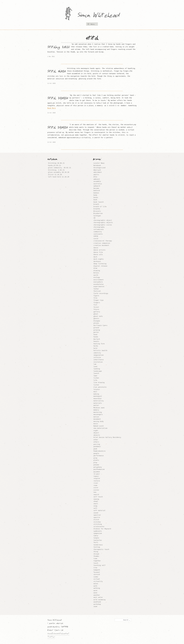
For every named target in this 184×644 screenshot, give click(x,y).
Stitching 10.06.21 (56, 163)
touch (96, 563)
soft (95, 508)
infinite (97, 357)
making (96, 394)
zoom (95, 606)
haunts (96, 341)
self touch (98, 497)
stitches (97, 522)
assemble (97, 181)
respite (97, 478)
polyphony (98, 467)
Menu (93, 24)
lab (95, 364)
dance (96, 248)
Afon (95, 177)
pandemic (97, 446)
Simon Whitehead (101, 16)
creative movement (101, 245)
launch (96, 373)
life (95, 380)
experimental (99, 286)
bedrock (97, 191)
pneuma (96, 465)
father (96, 289)
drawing (97, 271)
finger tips (99, 300)
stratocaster (99, 527)
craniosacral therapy (103, 241)
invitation (98, 362)
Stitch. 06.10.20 (57, 72)
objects (97, 435)
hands (96, 337)
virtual (97, 579)
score (96, 488)
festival (97, 291)
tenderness (98, 545)
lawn (95, 376)
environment (99, 280)
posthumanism (99, 469)
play (95, 463)
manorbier (98, 399)
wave (95, 593)
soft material (100, 510)
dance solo (98, 254)
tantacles (98, 540)
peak (95, 449)
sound (96, 513)
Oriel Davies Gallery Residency (107, 437)
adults (96, 175)
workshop (97, 604)
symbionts (98, 531)
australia (98, 184)
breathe (97, 209)
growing (97, 330)
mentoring (98, 412)
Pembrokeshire (100, 451)
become (96, 188)
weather (97, 595)
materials (98, 403)
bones (96, 197)
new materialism (100, 428)
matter (96, 405)
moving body (99, 421)
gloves (96, 323)
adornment (98, 172)
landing (97, 369)
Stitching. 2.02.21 (58, 48)
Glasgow (97, 321)
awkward (97, 186)
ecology (97, 277)
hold (95, 348)
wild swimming (100, 600)
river (96, 483)
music (96, 424)
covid (96, 239)
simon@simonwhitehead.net (58, 634)
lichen (96, 378)
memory (96, 410)
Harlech (97, 339)
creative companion (102, 243)
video (96, 577)
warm (95, 590)
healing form (99, 344)
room (95, 485)
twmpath (97, 570)
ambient (97, 179)
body (95, 195)
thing (96, 552)
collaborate (99, 229)
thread (96, 554)
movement (97, 419)
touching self (100, 565)
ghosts (96, 318)
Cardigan (97, 216)
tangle (96, 538)
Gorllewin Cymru (100, 325)
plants (96, 460)
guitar (96, 332)
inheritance (99, 360)
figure (96, 296)
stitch (96, 520)
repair (96, 476)
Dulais (96, 273)
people (96, 453)
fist (95, 305)
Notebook (97, 165)
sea (95, 492)
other (96, 440)
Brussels (97, 211)
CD (94, 218)
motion (96, 417)
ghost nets (98, 316)
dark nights (99, 259)
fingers (97, 303)
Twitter (51, 637)
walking (97, 588)
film (95, 298)
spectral (97, 515)
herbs (96, 346)
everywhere (98, 282)
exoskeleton (99, 284)
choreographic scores (103, 225)
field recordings (101, 293)
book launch (99, 202)
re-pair (97, 474)
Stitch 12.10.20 (55, 175)
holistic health (100, 350)
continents (98, 234)
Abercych (97, 170)
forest (96, 307)
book (95, 200)
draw (95, 268)
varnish (97, 574)
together (97, 561)
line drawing (99, 382)
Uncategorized (100, 168)
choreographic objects (103, 222)
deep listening (100, 264)
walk (95, 586)
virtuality (98, 581)
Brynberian (98, 213)
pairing (97, 444)
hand (95, 335)
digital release (100, 266)
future (96, 309)
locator (97, 389)
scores (96, 490)
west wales (98, 597)
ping (95, 458)
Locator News (99, 163)
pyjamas (97, 472)
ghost (96, 314)
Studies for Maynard (102, 529)
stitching (98, 524)
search (96, 495)
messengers (98, 414)
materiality (99, 401)
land (95, 367)
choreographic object (103, 220)
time (95, 559)
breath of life (100, 207)
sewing (96, 499)
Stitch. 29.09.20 (58, 99)
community (98, 232)
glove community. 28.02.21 (59, 168)
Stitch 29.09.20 (57, 128)
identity (97, 353)
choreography (99, 227)
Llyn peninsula (100, 387)
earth (96, 275)
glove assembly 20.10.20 (59, 172)
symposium (98, 533)
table (96, 536)
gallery (97, 312)
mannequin (98, 396)
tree (95, 568)
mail (95, 392)
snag (95, 506)
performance (99, 456)
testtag (97, 547)
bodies (96, 193)
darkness (97, 261)
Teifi (96, 542)
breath (96, 204)
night (96, 431)
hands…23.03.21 (54, 165)
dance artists (100, 250)
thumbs (96, 556)
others (96, 442)
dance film (98, 252)
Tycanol (97, 572)
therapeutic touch (101, 549)
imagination (99, 355)
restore (97, 481)
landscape (98, 371)
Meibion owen (99, 408)
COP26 (96, 236)
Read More (52, 108)
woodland (97, 602)
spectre (97, 517)
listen (96, 385)
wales (96, 584)
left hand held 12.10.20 (59, 177)
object (96, 433)
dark (95, 257)
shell (96, 504)
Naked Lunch (99, 426)
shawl (96, 501)
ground (96, 328)
